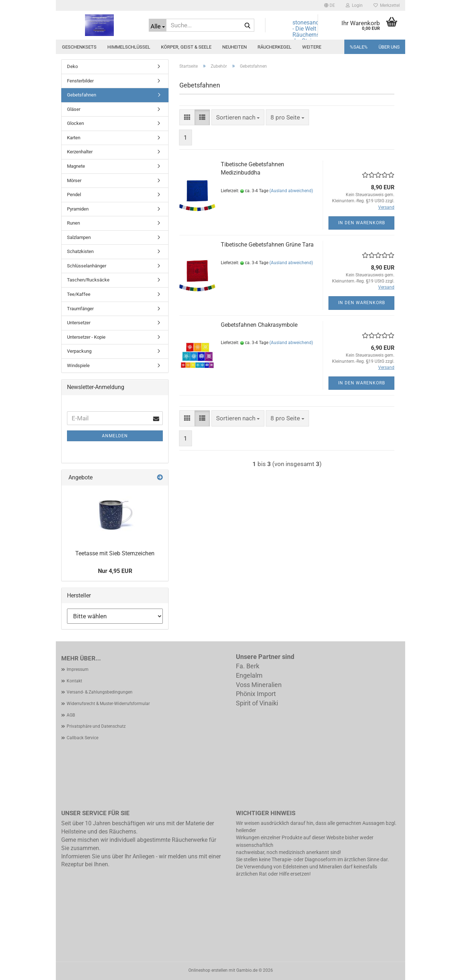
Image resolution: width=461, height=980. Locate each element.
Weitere (312, 47)
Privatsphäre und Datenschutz (96, 726)
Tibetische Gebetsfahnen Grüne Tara (267, 245)
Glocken (75, 123)
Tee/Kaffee (79, 294)
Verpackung (79, 351)
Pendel (74, 195)
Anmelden (115, 436)
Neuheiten (234, 47)
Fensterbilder (80, 81)
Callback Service (82, 738)
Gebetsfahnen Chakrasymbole (259, 325)
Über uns (389, 47)
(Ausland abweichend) (291, 191)
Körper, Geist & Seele (186, 47)
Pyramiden (78, 209)
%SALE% (359, 47)
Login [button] (354, 5)
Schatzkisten (80, 251)
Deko (72, 66)
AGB (71, 715)
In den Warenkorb (362, 223)
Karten (74, 138)
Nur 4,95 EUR (115, 571)
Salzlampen (79, 237)
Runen (73, 223)
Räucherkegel (274, 47)
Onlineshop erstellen (208, 970)
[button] (330, 5)
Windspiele (78, 365)
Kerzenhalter (80, 152)
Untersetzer (79, 323)
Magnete (76, 166)
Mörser (74, 180)
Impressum (78, 669)
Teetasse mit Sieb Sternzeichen (115, 553)
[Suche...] (158, 25)
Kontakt (74, 681)
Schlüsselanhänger (87, 266)
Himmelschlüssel (129, 47)
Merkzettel (387, 5)
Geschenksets (79, 47)
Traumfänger (80, 309)
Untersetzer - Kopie (86, 337)
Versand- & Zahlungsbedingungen (100, 692)
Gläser (74, 109)
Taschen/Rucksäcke (88, 280)
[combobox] (238, 117)
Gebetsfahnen (82, 95)
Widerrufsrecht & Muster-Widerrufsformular (108, 704)
